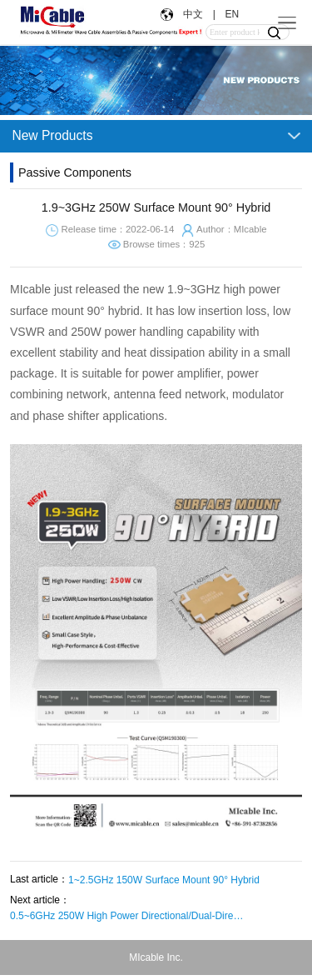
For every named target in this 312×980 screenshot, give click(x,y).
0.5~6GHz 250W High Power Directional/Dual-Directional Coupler (127, 916)
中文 (193, 14)
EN (231, 14)
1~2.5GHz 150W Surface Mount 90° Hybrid (164, 880)
